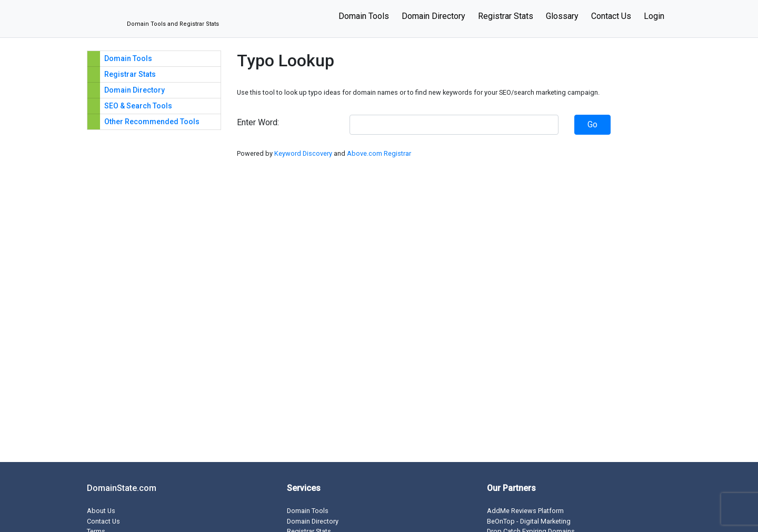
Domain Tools (364, 16)
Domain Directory (433, 16)
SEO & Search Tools (138, 106)
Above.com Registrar (379, 153)
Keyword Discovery (303, 153)
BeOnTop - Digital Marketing (529, 521)
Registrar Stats (506, 16)
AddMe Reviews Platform (525, 511)
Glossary (562, 16)
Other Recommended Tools (152, 122)
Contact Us (611, 16)
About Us (101, 511)
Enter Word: (258, 122)
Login (654, 16)
